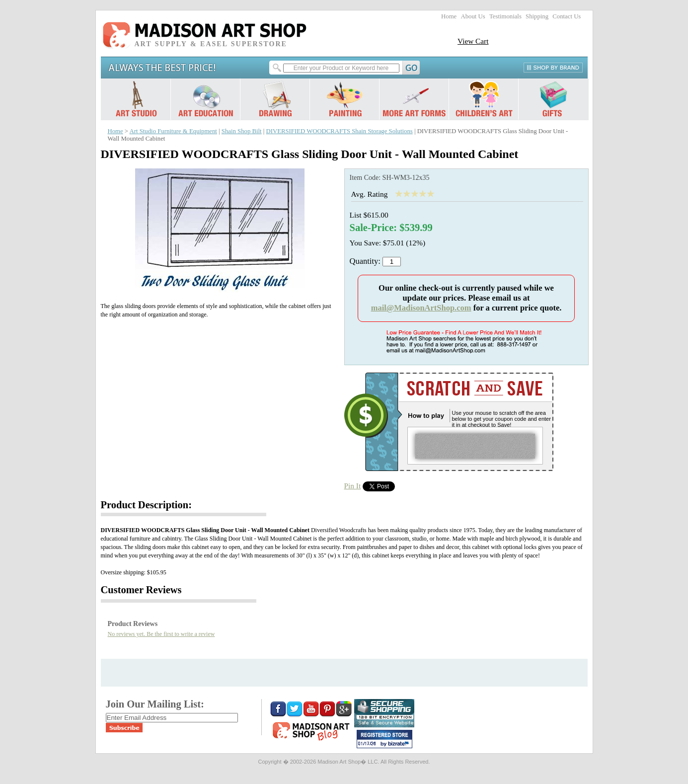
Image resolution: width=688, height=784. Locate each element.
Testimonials (505, 16)
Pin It (353, 486)
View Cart (473, 41)
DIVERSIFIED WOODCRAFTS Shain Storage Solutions (340, 131)
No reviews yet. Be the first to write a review (161, 634)
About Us (473, 16)
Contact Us (567, 16)
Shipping (537, 16)
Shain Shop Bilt (242, 131)
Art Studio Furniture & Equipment (173, 131)
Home (449, 16)
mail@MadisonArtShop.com (421, 308)
